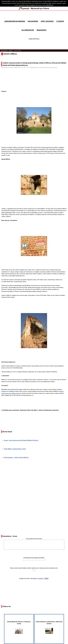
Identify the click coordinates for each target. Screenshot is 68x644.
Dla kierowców (28, 30)
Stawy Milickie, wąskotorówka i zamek (15, 449)
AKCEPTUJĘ (50, 5)
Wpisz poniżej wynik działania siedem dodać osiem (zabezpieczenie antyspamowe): (34, 568)
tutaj (50, 3)
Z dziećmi (60, 21)
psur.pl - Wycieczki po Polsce (34, 8)
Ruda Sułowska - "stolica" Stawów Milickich (16, 457)
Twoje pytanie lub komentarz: (34, 539)
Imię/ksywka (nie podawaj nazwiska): (34, 558)
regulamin (41, 578)
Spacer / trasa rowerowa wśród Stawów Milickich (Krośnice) (21, 440)
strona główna (4, 51)
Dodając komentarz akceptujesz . (31, 578)
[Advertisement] (35, 86)
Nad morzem (33, 21)
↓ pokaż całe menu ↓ (34, 39)
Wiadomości (42, 30)
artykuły (11, 51)
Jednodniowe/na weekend (15, 21)
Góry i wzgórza (47, 21)
